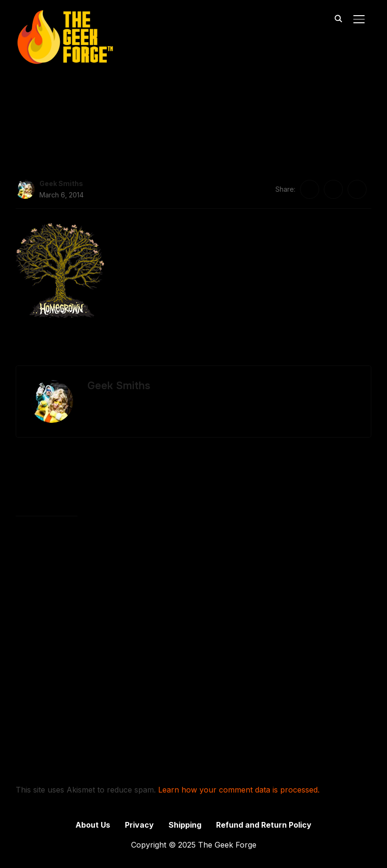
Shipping (185, 825)
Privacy (139, 825)
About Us (93, 825)
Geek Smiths (61, 183)
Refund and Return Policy (264, 825)
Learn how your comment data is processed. (239, 790)
